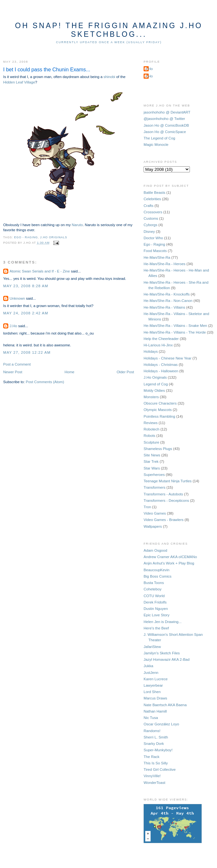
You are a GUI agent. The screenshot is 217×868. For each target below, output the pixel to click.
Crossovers (153, 212)
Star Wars (152, 468)
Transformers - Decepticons (166, 501)
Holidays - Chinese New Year (168, 358)
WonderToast (154, 783)
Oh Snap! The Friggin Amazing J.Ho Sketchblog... (109, 30)
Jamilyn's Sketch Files (162, 653)
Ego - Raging (26, 237)
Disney (149, 232)
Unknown (17, 298)
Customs (151, 218)
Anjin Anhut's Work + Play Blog (169, 563)
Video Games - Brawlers (164, 520)
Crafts (149, 206)
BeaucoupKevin (157, 570)
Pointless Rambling (159, 416)
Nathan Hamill (155, 711)
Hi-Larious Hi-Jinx (158, 345)
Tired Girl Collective (160, 769)
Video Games (155, 513)
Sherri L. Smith (156, 737)
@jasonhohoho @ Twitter (164, 119)
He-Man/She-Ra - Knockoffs (167, 294)
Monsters (151, 397)
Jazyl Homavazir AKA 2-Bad (167, 659)
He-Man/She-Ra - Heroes (165, 264)
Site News (152, 455)
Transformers (154, 487)
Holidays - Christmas (161, 365)
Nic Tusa (151, 718)
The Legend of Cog (159, 138)
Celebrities (152, 199)
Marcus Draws (155, 698)
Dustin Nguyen (156, 609)
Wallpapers (153, 526)
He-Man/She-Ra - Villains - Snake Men (175, 326)
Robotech (152, 429)
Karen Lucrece (156, 679)
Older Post (125, 372)
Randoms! (152, 731)
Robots (150, 436)
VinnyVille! (152, 776)
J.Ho (13, 326)
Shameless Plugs (158, 449)
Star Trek (151, 462)
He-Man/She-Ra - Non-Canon (168, 301)
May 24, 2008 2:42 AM (26, 313)
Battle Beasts (154, 193)
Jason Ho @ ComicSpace (165, 132)
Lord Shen (152, 692)
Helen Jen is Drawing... (163, 622)
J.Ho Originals (54, 237)
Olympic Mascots (158, 410)
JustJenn (151, 673)
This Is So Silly (156, 763)
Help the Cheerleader (161, 339)
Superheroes (154, 475)
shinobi (109, 77)
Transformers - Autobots (163, 494)
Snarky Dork (154, 744)
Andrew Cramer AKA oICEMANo (170, 557)
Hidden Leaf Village (19, 82)
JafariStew (152, 647)
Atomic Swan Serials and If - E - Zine (40, 271)
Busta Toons (154, 583)
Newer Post (13, 372)
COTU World (154, 596)
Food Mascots (155, 251)
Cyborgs (150, 225)
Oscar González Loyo (161, 724)
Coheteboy (153, 589)
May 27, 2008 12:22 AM (27, 352)
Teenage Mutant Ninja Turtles (168, 481)
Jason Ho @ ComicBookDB (166, 125)
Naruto (77, 225)
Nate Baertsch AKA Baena (165, 705)
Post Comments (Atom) (45, 382)
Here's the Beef (156, 628)
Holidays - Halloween (161, 371)
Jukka (148, 666)
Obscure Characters (160, 403)
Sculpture (151, 442)
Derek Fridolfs (155, 602)
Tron (147, 507)
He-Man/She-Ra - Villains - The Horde (175, 332)
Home (69, 372)
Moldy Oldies (154, 391)
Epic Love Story (157, 615)
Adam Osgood (155, 550)
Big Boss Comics (157, 576)
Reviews (151, 423)
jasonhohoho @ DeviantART (167, 112)
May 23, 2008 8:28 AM (26, 286)
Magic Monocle (156, 145)
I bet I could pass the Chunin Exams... (47, 69)
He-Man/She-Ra (157, 257)
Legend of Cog (156, 384)
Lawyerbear (153, 685)
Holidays (151, 351)
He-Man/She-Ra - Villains (164, 307)
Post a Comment (17, 364)
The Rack (151, 757)
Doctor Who (153, 238)
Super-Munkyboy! (158, 750)
